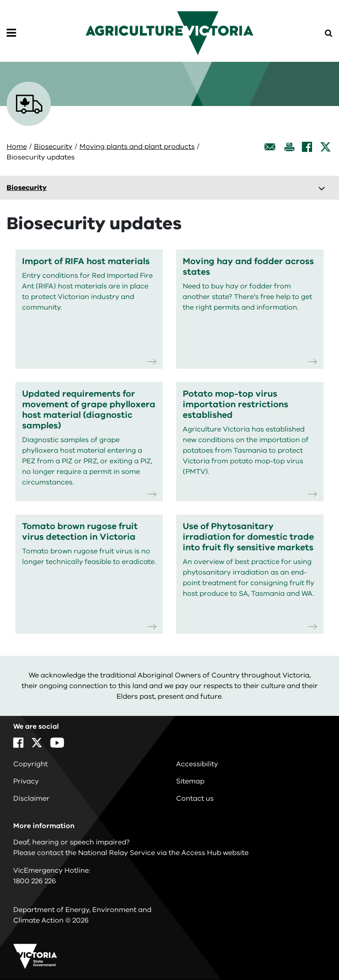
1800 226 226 (35, 881)
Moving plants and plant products (137, 147)
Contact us (195, 798)
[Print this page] (289, 147)
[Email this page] (270, 147)
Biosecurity (53, 147)
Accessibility (197, 764)
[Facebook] (307, 147)
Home (17, 147)
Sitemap (190, 781)
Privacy (26, 781)
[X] (326, 147)
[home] (169, 33)
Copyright (30, 764)
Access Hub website (215, 853)
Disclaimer (31, 798)
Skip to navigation (0, 0)
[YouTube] (57, 743)
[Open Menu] (11, 33)
